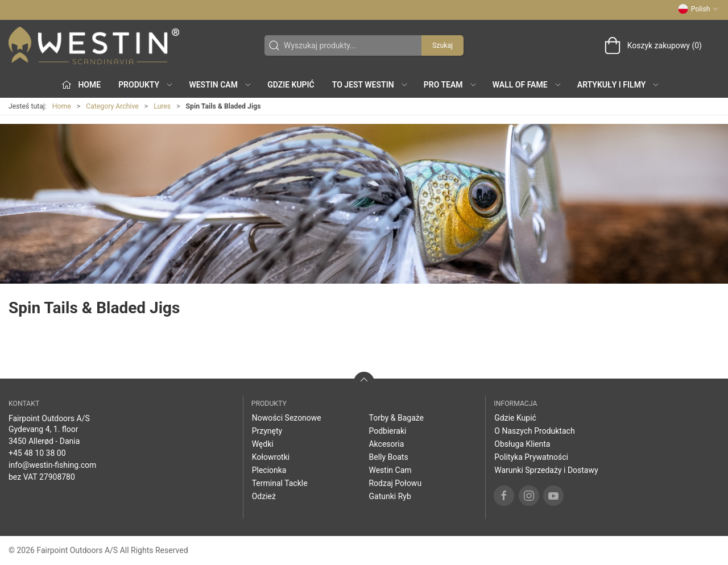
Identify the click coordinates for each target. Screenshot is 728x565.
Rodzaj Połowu (395, 483)
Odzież (264, 496)
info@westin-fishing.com (52, 465)
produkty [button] (146, 85)
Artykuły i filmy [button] (619, 85)
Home (62, 106)
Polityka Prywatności (531, 457)
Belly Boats (388, 457)
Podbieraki (387, 431)
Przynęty (267, 431)
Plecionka (269, 470)
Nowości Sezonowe (287, 418)
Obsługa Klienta (522, 444)
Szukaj (442, 45)
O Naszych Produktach (534, 431)
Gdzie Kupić (291, 85)
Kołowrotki (271, 457)
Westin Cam (390, 470)
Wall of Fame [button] (527, 85)
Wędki (263, 444)
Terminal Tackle (280, 483)
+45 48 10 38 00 (37, 453)
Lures (162, 106)
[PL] (94, 45)
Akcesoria (386, 444)
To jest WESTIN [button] (370, 85)
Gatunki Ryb (390, 496)
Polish (698, 9)
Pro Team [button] (450, 85)
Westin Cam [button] (220, 85)
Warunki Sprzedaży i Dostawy (546, 470)
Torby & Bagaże (396, 418)
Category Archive (112, 106)
